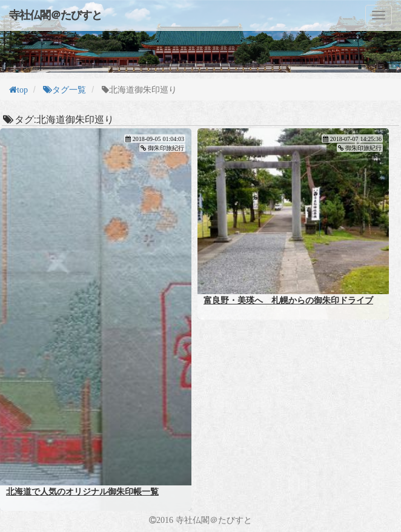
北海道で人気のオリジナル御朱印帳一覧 (82, 491)
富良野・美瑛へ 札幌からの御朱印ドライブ (288, 300)
